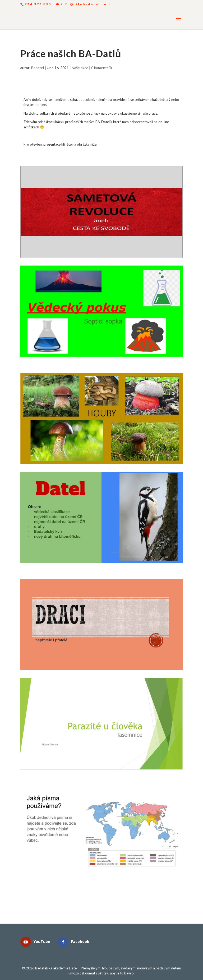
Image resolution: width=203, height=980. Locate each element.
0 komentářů (101, 68)
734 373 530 (38, 4)
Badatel (38, 68)
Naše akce (80, 68)
